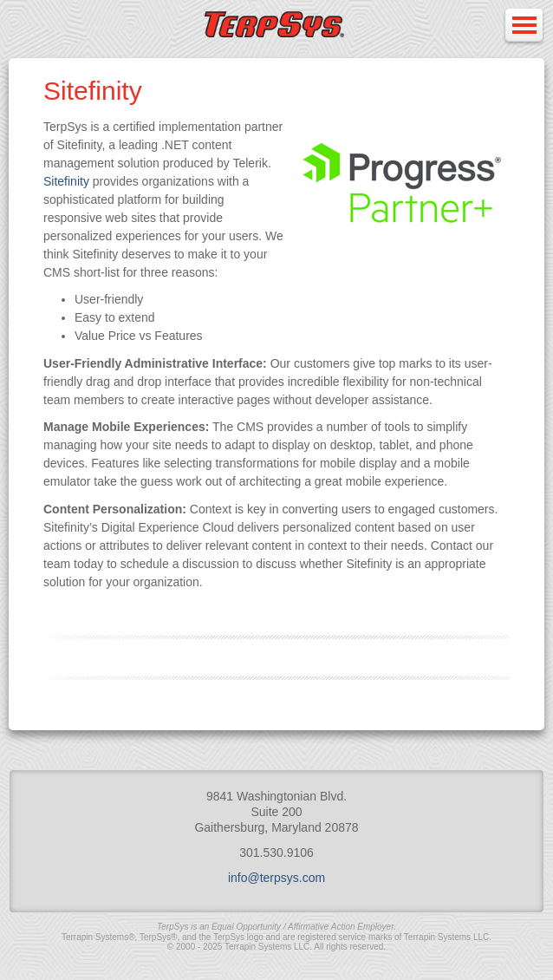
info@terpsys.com (276, 878)
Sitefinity (66, 181)
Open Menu (524, 26)
